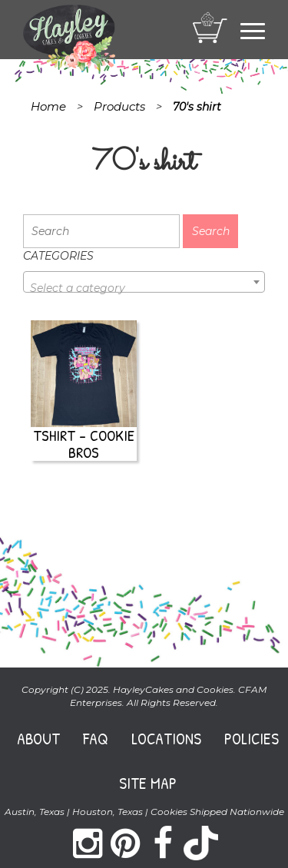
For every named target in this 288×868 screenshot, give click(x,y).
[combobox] (144, 282)
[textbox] (144, 288)
